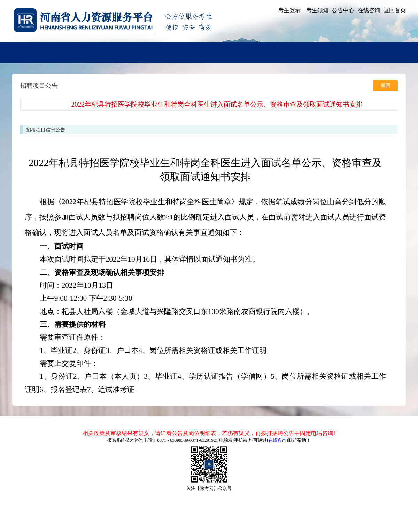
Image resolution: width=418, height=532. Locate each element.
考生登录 (289, 10)
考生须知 (317, 10)
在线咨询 (369, 10)
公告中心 (343, 10)
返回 (386, 86)
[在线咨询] (277, 440)
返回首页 (395, 10)
